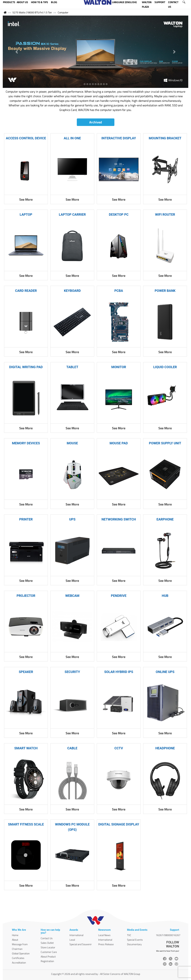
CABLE (72, 748)
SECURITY (72, 672)
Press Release (106, 944)
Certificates (18, 958)
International (76, 935)
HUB (165, 596)
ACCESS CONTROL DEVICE (26, 138)
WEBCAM (72, 596)
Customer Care (49, 952)
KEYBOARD (72, 291)
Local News (104, 935)
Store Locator (48, 947)
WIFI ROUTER (165, 214)
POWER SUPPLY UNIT (165, 443)
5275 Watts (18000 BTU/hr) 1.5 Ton (32, 12)
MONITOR (119, 367)
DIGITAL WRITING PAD (26, 367)
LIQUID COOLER (165, 367)
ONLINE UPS (165, 672)
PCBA (119, 291)
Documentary (134, 944)
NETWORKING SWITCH (119, 519)
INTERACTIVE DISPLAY (119, 138)
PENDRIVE (119, 596)
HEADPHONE (165, 748)
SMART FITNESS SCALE (26, 824)
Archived (96, 122)
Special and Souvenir (81, 944)
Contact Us (47, 938)
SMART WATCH (26, 748)
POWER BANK (165, 291)
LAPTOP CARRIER (72, 214)
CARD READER (26, 291)
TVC (129, 935)
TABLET (72, 367)
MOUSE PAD (119, 443)
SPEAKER (26, 672)
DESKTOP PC (119, 214)
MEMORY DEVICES (26, 443)
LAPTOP (26, 214)
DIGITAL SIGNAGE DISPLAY (119, 824)
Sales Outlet (47, 943)
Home (15, 935)
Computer (63, 12)
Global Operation (21, 953)
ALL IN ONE (72, 138)
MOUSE (72, 443)
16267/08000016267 (168, 935)
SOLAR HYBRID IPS (119, 672)
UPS (72, 519)
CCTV (119, 748)
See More (26, 199)
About (15, 940)
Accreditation (19, 963)
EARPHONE (165, 519)
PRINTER (26, 519)
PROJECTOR (26, 596)
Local (72, 940)
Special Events (135, 940)
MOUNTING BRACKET (165, 138)
